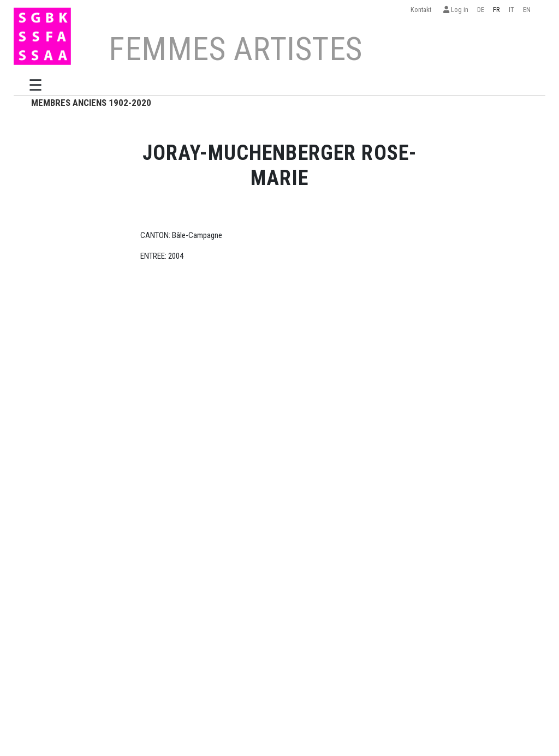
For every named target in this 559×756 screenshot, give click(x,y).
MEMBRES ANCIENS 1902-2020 (91, 103)
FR (496, 10)
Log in (456, 10)
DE (481, 10)
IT (512, 10)
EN (527, 10)
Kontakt (423, 10)
